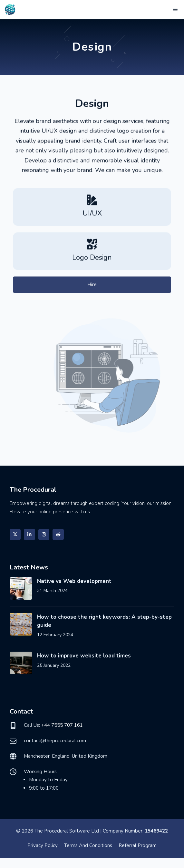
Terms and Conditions (88, 845)
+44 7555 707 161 (62, 725)
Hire (92, 286)
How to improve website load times (84, 656)
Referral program (138, 845)
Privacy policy (43, 845)
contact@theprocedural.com (55, 741)
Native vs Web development (74, 581)
